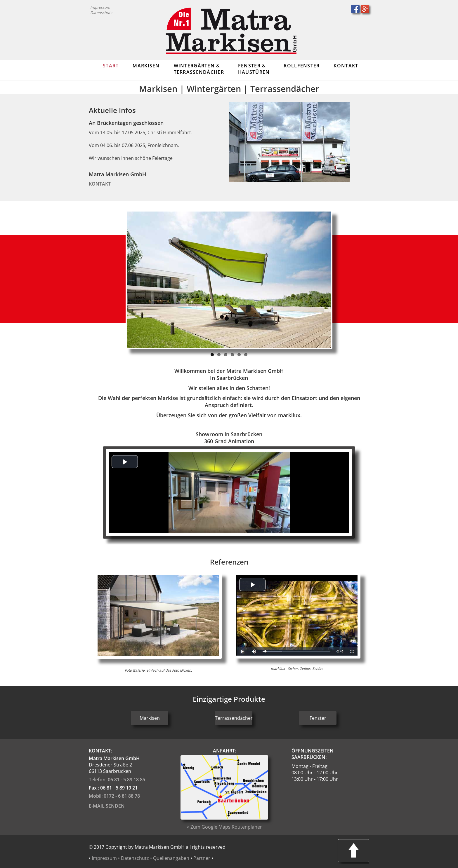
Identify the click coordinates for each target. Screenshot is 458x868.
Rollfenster (302, 66)
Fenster (318, 718)
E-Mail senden (107, 806)
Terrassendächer (234, 718)
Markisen (146, 66)
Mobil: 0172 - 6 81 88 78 (114, 796)
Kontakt (346, 66)
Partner (202, 858)
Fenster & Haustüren (254, 69)
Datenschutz (101, 13)
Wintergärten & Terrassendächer (199, 69)
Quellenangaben (171, 858)
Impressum (100, 7)
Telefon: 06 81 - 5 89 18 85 (117, 780)
